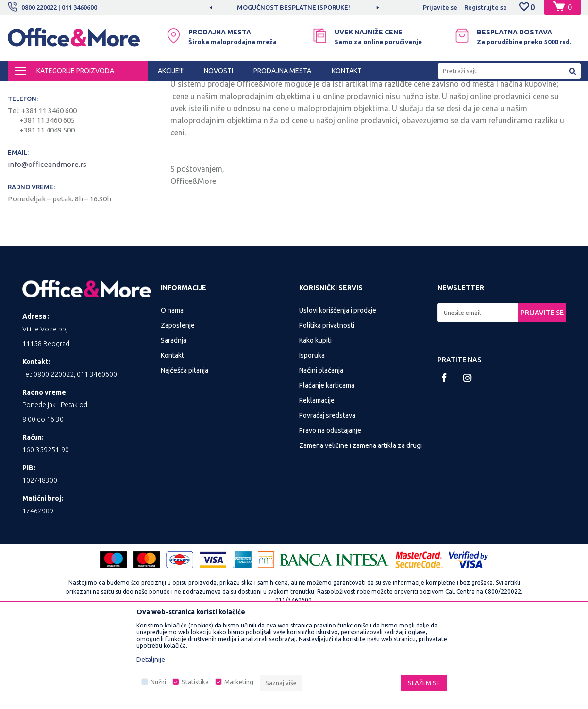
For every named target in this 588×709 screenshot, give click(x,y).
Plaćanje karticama (327, 466)
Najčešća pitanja (185, 451)
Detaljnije (151, 660)
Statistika (195, 682)
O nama (172, 391)
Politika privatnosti (327, 406)
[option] (294, 7)
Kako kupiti (315, 421)
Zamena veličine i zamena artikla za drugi (361, 526)
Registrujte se (486, 7)
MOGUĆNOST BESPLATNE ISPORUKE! (294, 7)
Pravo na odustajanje (330, 511)
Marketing (239, 682)
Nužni (158, 682)
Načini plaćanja (321, 451)
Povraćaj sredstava (327, 496)
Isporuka (312, 436)
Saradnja (174, 421)
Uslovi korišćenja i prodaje (338, 391)
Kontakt (172, 436)
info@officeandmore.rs (48, 245)
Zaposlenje (178, 406)
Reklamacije (317, 481)
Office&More (26, 89)
